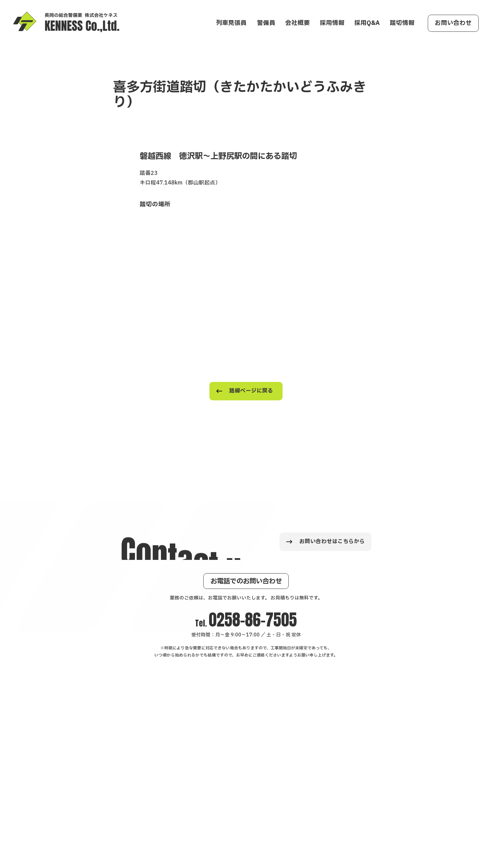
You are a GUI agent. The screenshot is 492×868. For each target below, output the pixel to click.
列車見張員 (231, 23)
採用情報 (332, 23)
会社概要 (298, 23)
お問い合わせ (453, 23)
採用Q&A (367, 23)
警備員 (266, 23)
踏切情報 (402, 23)
